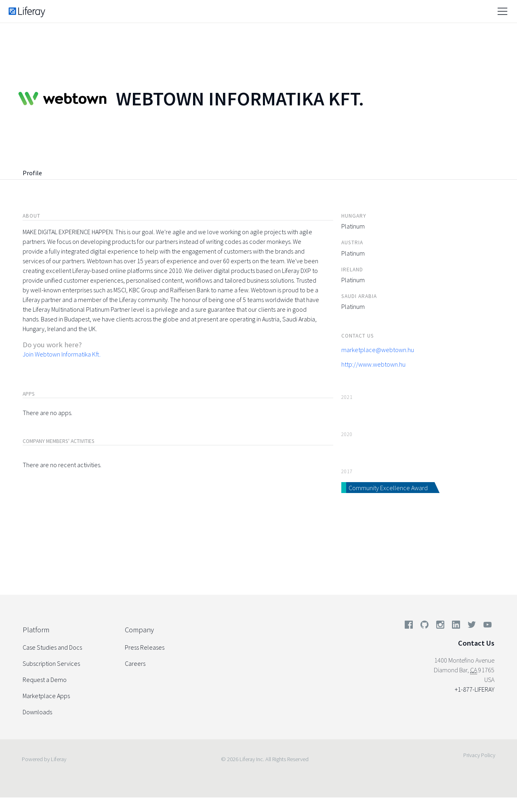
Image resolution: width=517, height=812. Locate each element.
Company (139, 630)
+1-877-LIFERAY (475, 689)
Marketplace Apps (46, 696)
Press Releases (145, 647)
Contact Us (476, 643)
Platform (36, 630)
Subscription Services (51, 663)
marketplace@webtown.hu (378, 350)
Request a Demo (45, 680)
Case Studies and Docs (52, 647)
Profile (32, 173)
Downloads (37, 712)
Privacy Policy (479, 755)
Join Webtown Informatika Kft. (62, 354)
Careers (135, 663)
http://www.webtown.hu (373, 364)
